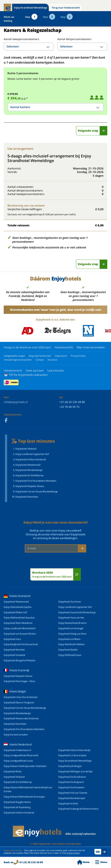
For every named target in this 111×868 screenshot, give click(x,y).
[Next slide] (106, 331)
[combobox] (29, 47)
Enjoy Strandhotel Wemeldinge (30, 8)
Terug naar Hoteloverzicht (66, 8)
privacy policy (73, 853)
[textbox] (29, 47)
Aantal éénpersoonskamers (74, 39)
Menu (101, 862)
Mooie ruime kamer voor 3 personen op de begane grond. (44, 79)
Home (83, 862)
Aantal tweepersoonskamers (17, 39)
